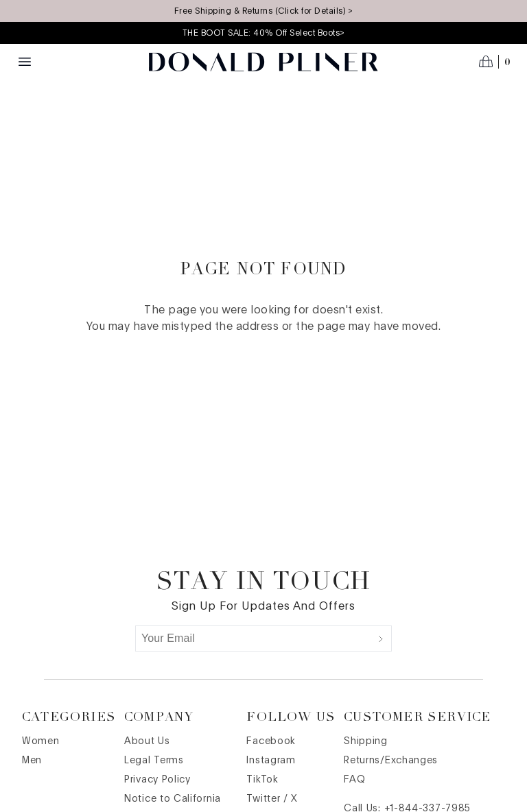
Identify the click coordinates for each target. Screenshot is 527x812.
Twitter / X (272, 799)
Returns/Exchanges (391, 761)
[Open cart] (495, 62)
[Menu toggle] (25, 62)
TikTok (262, 780)
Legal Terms (154, 761)
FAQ (354, 780)
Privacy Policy (157, 780)
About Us (147, 741)
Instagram (271, 761)
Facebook (271, 741)
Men (32, 761)
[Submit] (381, 638)
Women (41, 741)
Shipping (366, 741)
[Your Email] (253, 638)
